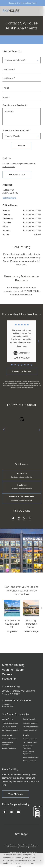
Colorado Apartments (31, 727)
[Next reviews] (38, 341)
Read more (22, 349)
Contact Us (9, 679)
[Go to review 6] (28, 367)
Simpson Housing (13, 665)
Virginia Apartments (9, 748)
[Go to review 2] (15, 367)
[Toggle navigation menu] (40, 11)
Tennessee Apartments (31, 757)
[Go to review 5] (25, 367)
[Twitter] (24, 519)
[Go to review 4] (21, 367)
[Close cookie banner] (41, 860)
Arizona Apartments (30, 723)
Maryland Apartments (10, 739)
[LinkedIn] (30, 520)
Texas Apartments (30, 761)
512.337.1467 (9, 167)
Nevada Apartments (30, 730)
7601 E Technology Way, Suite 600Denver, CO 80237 (18, 693)
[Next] (39, 430)
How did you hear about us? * (17, 130)
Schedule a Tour (17, 175)
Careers (7, 674)
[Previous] (4, 430)
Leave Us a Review (22, 373)
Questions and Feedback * (15, 105)
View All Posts (15, 794)
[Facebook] (13, 519)
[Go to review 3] (18, 367)
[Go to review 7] (31, 367)
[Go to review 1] (12, 367)
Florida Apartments (30, 739)
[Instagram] (19, 519)
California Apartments (10, 723)
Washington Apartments (11, 730)
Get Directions (9, 198)
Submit (22, 146)
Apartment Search (14, 670)
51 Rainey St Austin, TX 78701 (8, 705)
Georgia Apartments (30, 742)
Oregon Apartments (9, 727)
